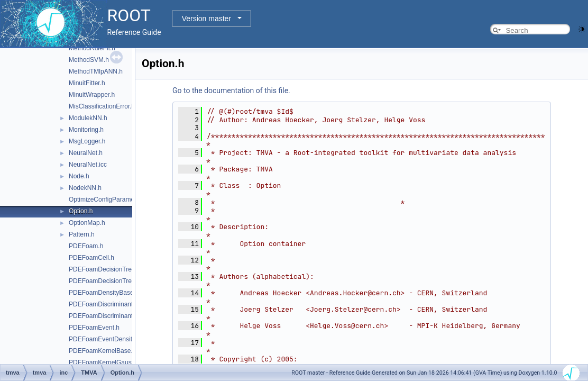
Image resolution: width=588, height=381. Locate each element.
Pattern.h (82, 234)
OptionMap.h (87, 223)
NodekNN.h (85, 188)
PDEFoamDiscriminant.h (103, 304)
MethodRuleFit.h (92, 48)
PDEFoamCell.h (91, 258)
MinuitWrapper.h (92, 95)
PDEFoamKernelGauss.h (104, 362)
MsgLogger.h (87, 141)
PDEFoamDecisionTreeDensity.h (115, 281)
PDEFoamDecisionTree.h (105, 269)
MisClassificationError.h (102, 106)
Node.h (79, 176)
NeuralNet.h (86, 153)
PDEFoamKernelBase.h (102, 351)
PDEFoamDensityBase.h (104, 293)
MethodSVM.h (89, 60)
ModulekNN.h (88, 118)
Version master (206, 19)
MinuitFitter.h (87, 83)
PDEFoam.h (86, 246)
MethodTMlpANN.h (96, 71)
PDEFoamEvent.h (94, 328)
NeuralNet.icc (88, 165)
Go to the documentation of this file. (231, 90)
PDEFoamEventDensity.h (104, 339)
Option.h (81, 211)
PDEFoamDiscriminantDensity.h (114, 316)
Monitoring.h (86, 130)
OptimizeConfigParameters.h (109, 199)
